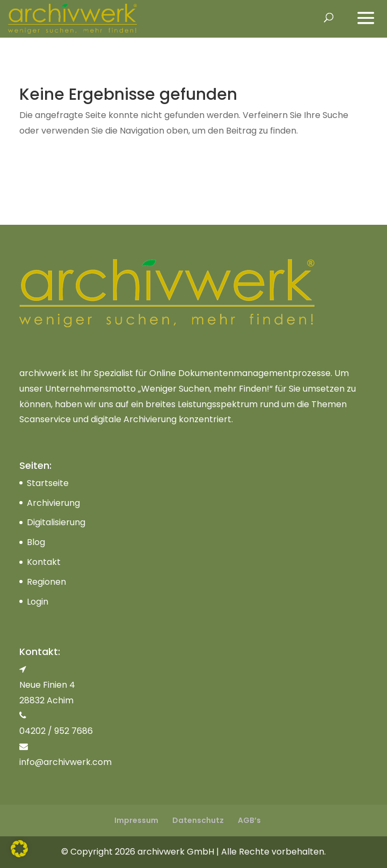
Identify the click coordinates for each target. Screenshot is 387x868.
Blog (36, 542)
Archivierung (53, 503)
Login (38, 602)
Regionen (46, 582)
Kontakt (44, 562)
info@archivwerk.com (65, 762)
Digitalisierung (56, 522)
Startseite (48, 483)
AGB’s (249, 820)
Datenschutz (198, 820)
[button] (19, 849)
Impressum (136, 820)
